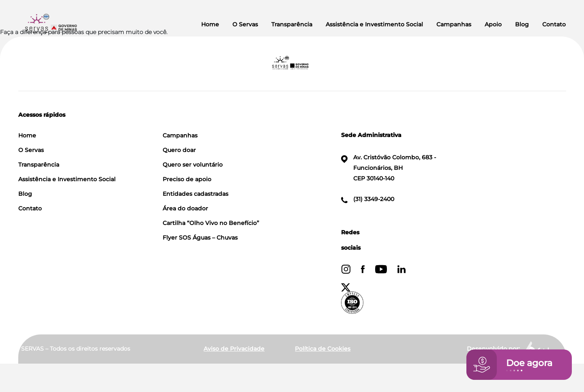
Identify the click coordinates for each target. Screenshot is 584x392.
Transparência (292, 24)
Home (210, 24)
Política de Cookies (323, 349)
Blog (522, 24)
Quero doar (179, 150)
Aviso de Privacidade (234, 349)
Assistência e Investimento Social (374, 24)
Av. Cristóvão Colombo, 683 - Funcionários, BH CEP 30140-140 (389, 168)
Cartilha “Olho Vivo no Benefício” (211, 223)
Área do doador (185, 208)
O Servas (245, 24)
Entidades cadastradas (195, 194)
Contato (554, 24)
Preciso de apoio (187, 179)
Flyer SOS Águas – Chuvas (200, 238)
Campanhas (454, 24)
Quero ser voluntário (193, 165)
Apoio (493, 24)
